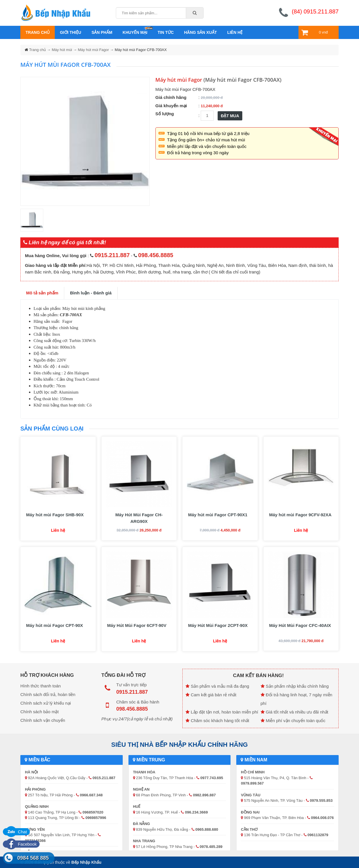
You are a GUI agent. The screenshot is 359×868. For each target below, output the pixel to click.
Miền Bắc (37, 760)
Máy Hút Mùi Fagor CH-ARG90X (139, 518)
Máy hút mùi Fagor (93, 50)
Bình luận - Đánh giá (91, 293)
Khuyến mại (135, 32)
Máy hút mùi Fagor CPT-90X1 (218, 515)
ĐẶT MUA (230, 116)
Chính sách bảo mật (40, 712)
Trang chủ (38, 32)
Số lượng (165, 114)
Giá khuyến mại (171, 106)
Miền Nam (254, 760)
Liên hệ (235, 32)
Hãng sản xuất (200, 32)
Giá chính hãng (171, 97)
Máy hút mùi (62, 50)
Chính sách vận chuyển (43, 720)
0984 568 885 (33, 858)
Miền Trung (149, 760)
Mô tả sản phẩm (42, 293)
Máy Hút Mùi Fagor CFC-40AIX (300, 625)
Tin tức (166, 32)
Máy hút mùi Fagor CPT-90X (54, 625)
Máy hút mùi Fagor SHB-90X (55, 515)
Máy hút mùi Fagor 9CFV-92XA (301, 515)
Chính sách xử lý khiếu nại (46, 703)
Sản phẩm (102, 32)
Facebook (21, 844)
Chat (16, 832)
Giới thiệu (71, 32)
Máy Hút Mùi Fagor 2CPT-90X (218, 625)
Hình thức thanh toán (41, 686)
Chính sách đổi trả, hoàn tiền (48, 694)
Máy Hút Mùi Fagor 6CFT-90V (137, 625)
